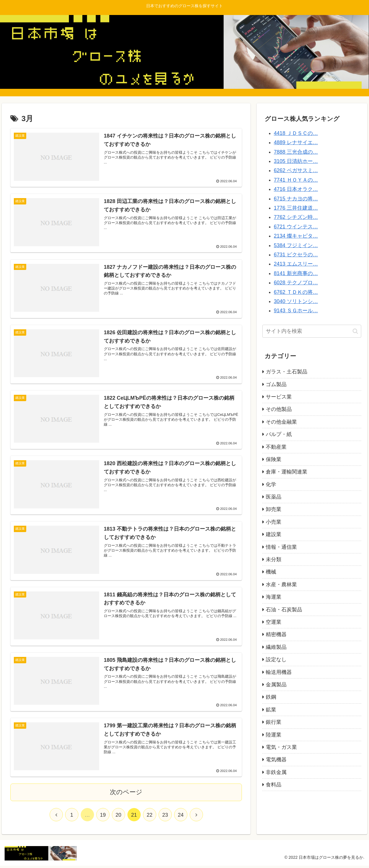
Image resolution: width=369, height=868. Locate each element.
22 (150, 817)
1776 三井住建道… (296, 208)
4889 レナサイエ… (296, 142)
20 (118, 817)
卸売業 (274, 509)
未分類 (274, 559)
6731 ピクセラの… (296, 255)
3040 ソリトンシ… (296, 301)
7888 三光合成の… (296, 152)
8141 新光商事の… (296, 273)
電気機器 (276, 760)
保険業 (274, 459)
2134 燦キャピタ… (296, 236)
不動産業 (276, 447)
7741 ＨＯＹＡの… (296, 180)
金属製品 (276, 685)
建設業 (274, 534)
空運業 (274, 622)
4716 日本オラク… (296, 189)
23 (165, 817)
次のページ (126, 794)
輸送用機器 (279, 672)
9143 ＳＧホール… (296, 311)
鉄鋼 (271, 697)
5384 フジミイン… (296, 245)
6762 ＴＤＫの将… (296, 292)
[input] (312, 331)
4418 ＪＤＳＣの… (296, 133)
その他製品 (279, 409)
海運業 (274, 597)
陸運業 (274, 735)
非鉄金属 (276, 772)
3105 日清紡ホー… (296, 161)
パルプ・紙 (279, 434)
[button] (355, 331)
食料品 (274, 785)
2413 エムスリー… (296, 264)
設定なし (276, 660)
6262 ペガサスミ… (296, 170)
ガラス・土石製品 (287, 372)
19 (103, 817)
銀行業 (274, 722)
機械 (271, 572)
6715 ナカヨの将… (296, 199)
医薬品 (274, 497)
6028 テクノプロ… (296, 283)
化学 (271, 484)
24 (181, 817)
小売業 (274, 522)
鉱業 (271, 710)
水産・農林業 (281, 585)
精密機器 (276, 634)
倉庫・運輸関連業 (287, 472)
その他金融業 (281, 422)
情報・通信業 (281, 547)
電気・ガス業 (281, 747)
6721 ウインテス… (296, 227)
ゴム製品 (276, 384)
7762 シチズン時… (296, 217)
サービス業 (279, 397)
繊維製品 (276, 647)
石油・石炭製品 (284, 610)
